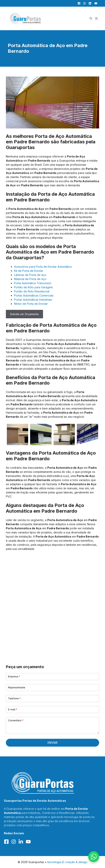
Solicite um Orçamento (24, 314)
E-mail (13, 709)
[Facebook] (78, 3)
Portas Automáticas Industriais (33, 300)
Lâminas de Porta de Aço (30, 275)
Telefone (14, 698)
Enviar (52, 743)
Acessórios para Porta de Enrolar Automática (43, 267)
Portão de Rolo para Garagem (33, 287)
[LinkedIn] (89, 3)
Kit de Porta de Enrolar (29, 271)
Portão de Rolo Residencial (32, 291)
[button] (91, 19)
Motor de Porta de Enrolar (31, 304)
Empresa (14, 676)
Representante (17, 687)
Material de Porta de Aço (30, 279)
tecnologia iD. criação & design (67, 862)
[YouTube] (95, 3)
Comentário (16, 720)
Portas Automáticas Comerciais (34, 295)
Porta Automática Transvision (33, 283)
